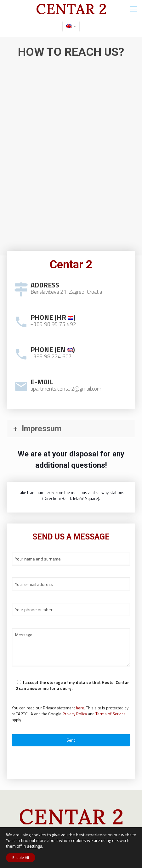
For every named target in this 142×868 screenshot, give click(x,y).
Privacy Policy (75, 714)
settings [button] (35, 846)
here (80, 708)
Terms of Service (111, 714)
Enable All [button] (21, 857)
